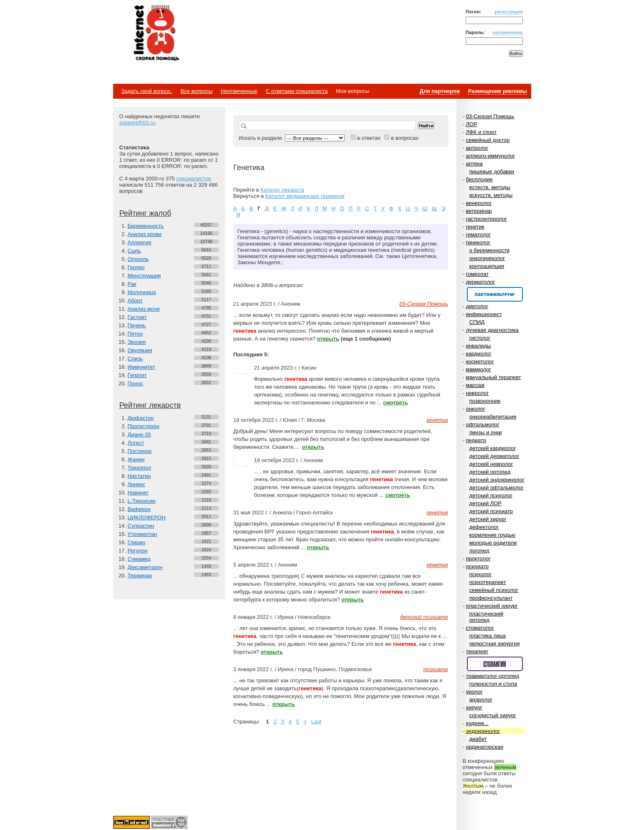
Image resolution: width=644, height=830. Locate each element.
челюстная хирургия (495, 644)
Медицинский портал (156, 34)
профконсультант (491, 598)
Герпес (136, 267)
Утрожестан (142, 534)
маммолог (478, 369)
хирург (474, 707)
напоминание (508, 32)
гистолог (480, 338)
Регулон (138, 551)
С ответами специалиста (297, 91)
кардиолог (479, 354)
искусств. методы (491, 195)
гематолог (478, 235)
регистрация (509, 11)
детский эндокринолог (497, 480)
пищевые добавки (492, 172)
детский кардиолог (493, 448)
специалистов (194, 179)
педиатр (476, 440)
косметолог (480, 361)
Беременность (146, 226)
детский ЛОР (486, 503)
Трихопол (140, 468)
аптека (474, 164)
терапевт (477, 651)
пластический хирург (492, 606)
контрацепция (487, 266)
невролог (477, 393)
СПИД (477, 322)
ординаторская (484, 747)
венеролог (479, 203)
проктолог (478, 559)
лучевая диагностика (492, 330)
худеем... (477, 723)
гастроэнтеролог (486, 219)
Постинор (140, 451)
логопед (479, 551)
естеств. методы (490, 187)
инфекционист (484, 314)
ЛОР (471, 124)
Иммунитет (142, 367)
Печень (137, 325)
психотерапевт (488, 582)
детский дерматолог (495, 456)
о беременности (490, 250)
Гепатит (137, 375)
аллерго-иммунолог (490, 156)
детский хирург (488, 519)
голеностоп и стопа (493, 684)
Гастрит (137, 317)
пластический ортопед (486, 617)
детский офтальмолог (497, 488)
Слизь (135, 359)
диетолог (477, 306)
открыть (328, 339)
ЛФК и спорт (481, 132)
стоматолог (480, 628)
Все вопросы (196, 91)
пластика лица (488, 636)
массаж (475, 385)
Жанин (136, 459)
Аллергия (140, 242)
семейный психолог (494, 590)
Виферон (139, 509)
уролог (474, 692)
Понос (135, 383)
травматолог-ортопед (492, 676)
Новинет (138, 493)
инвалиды (478, 346)
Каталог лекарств (282, 190)
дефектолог (484, 527)
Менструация (144, 276)
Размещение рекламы (498, 91)
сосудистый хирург (493, 715)
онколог (475, 409)
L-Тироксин (142, 501)
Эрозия (137, 342)
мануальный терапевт (493, 377)
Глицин (137, 542)
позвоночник (485, 401)
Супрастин (141, 526)
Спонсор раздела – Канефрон (495, 294)
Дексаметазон (145, 567)
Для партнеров (440, 91)
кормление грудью (492, 535)
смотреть (396, 403)
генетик (475, 227)
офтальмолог (482, 425)
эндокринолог (483, 731)
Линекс (137, 484)
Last (316, 722)
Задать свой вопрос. (147, 91)
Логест (136, 443)
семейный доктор (487, 140)
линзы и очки (486, 432)
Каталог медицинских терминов (305, 196)
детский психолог (491, 495)
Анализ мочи (144, 309)
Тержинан (140, 576)
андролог (481, 700)
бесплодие (479, 179)
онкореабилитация (493, 417)
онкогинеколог (487, 258)
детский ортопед (490, 472)
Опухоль (138, 259)
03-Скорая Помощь (490, 116)
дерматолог (480, 282)
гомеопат (477, 274)
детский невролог (491, 464)
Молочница (142, 292)
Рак (132, 284)
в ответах (369, 138)
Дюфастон (141, 418)
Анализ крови (145, 234)
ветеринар (479, 211)
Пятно (135, 334)
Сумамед (139, 559)
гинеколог (478, 242)
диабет (478, 739)
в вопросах (405, 138)
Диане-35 (140, 434)
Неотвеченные (239, 91)
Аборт (135, 301)
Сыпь (135, 251)
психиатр (477, 566)
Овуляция (140, 350)
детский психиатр (491, 511)
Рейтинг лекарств (150, 405)
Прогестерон (144, 426)
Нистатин (139, 476)
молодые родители (493, 543)
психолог (481, 574)
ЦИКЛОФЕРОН (147, 517)
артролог (477, 148)
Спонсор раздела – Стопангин (495, 664)
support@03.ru (137, 123)
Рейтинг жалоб (146, 213)
